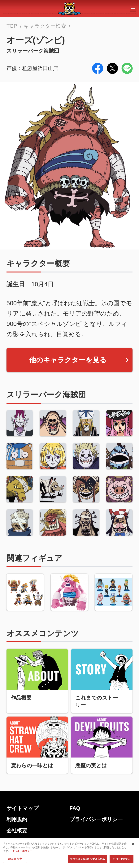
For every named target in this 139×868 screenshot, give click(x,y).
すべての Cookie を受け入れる (87, 860)
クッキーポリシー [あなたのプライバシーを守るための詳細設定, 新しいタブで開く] (22, 852)
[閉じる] (133, 845)
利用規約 (17, 819)
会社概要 (17, 831)
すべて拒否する (122, 860)
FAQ (75, 808)
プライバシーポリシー (96, 819)
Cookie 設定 (15, 860)
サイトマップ (23, 808)
